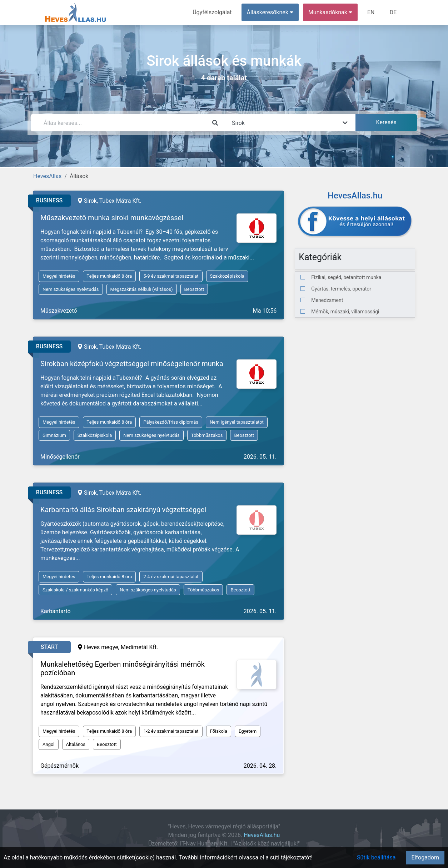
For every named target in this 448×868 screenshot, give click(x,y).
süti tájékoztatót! (291, 857)
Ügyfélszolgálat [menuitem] (212, 12)
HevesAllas (47, 176)
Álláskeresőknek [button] (270, 12)
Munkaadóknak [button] (330, 12)
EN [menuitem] (371, 12)
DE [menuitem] (393, 12)
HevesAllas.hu (262, 835)
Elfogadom (425, 857)
